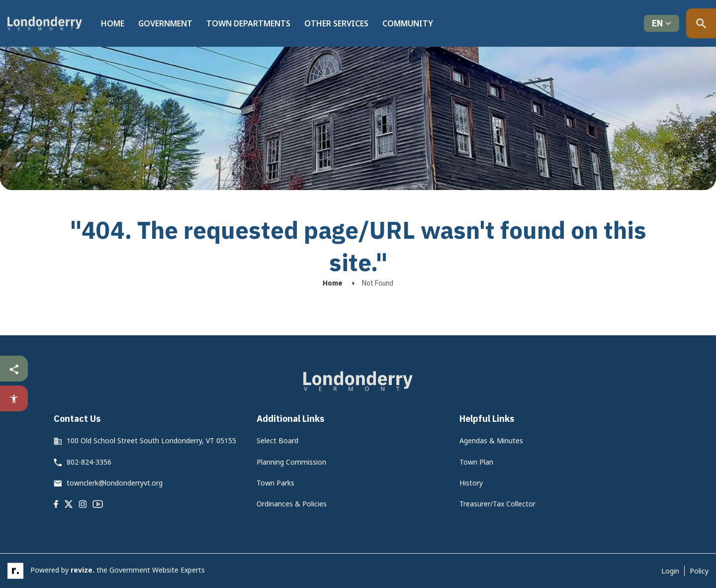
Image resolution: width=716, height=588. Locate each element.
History (471, 483)
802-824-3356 (89, 462)
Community (408, 23)
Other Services (336, 23)
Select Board (277, 441)
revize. (83, 570)
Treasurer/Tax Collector (497, 504)
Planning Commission (291, 462)
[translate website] (662, 24)
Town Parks (275, 483)
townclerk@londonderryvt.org (115, 483)
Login (670, 571)
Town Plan (476, 462)
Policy (699, 571)
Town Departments (248, 23)
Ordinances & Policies (292, 504)
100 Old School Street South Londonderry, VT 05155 (151, 441)
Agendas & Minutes (491, 441)
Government (165, 23)
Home (113, 23)
